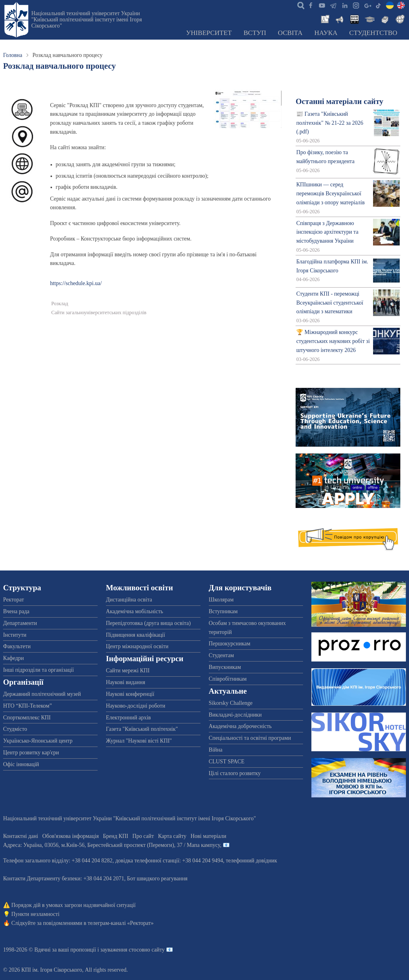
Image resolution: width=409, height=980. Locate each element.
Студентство (373, 33)
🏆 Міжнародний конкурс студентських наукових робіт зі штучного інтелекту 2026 (333, 341)
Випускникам (225, 667)
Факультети (17, 646)
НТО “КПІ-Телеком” (27, 706)
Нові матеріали (208, 836)
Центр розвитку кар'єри (31, 752)
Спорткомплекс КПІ (27, 718)
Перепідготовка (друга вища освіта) (148, 623)
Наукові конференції (130, 694)
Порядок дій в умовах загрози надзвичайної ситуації (74, 905)
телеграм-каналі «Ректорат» (121, 923)
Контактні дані (21, 836)
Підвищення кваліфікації (136, 635)
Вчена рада (16, 611)
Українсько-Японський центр (38, 741)
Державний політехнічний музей (42, 694)
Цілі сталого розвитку (235, 773)
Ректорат (13, 600)
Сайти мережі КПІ (128, 670)
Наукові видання (126, 682)
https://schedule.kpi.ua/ (76, 283)
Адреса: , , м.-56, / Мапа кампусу (112, 845)
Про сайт (143, 836)
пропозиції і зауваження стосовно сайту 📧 (122, 950)
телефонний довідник (252, 861)
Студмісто (15, 729)
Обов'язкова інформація (71, 836)
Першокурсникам (230, 644)
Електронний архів (128, 718)
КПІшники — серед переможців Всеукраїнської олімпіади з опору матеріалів (330, 193)
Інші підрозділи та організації (38, 670)
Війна (216, 750)
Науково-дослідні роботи (136, 706)
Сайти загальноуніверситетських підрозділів (99, 313)
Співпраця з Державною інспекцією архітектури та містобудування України (327, 232)
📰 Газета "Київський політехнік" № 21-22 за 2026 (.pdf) (330, 123)
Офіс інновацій (21, 764)
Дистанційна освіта (129, 600)
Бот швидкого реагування (157, 878)
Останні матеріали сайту (339, 101)
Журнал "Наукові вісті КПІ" (139, 741)
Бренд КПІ (116, 836)
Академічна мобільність (135, 611)
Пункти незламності (35, 914)
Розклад (60, 304)
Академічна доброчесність (240, 726)
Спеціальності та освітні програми (250, 738)
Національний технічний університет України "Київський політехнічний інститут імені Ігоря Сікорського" (87, 20)
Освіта (290, 33)
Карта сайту (172, 836)
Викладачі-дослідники (235, 715)
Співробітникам (228, 679)
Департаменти (20, 623)
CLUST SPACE (227, 761)
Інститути (15, 635)
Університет (209, 33)
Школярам (221, 600)
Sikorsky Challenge (231, 703)
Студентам (222, 655)
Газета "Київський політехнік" (142, 729)
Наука (326, 33)
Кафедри (13, 658)
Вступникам (223, 611)
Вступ (255, 33)
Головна (13, 55)
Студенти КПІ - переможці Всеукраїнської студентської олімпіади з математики (330, 303)
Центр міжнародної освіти (137, 646)
